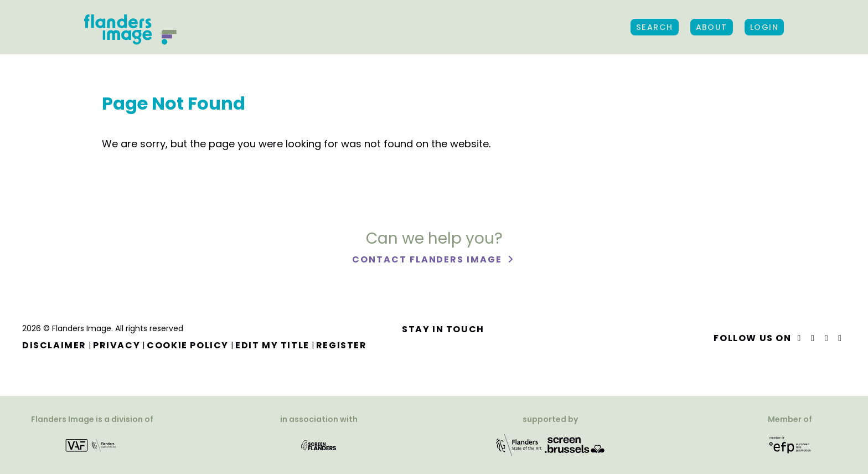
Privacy (117, 345)
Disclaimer (54, 345)
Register (342, 345)
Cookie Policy (188, 345)
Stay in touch (443, 329)
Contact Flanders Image (428, 259)
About (712, 27)
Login (764, 27)
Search (655, 27)
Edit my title (272, 345)
